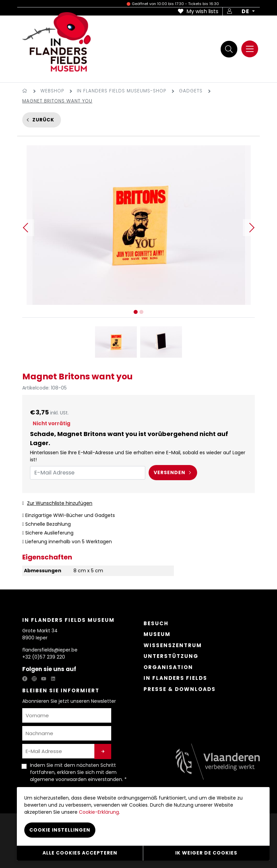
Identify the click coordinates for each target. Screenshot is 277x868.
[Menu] (250, 49)
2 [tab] (142, 312)
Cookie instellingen (60, 830)
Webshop (52, 91)
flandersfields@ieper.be (50, 650)
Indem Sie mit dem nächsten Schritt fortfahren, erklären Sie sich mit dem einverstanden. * (78, 772)
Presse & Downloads (180, 689)
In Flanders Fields (175, 678)
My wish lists (198, 11)
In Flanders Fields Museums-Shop (121, 91)
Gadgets (191, 91)
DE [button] (246, 11)
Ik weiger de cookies (206, 853)
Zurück (43, 120)
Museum (157, 634)
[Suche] (229, 49)
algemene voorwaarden (58, 779)
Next (251, 228)
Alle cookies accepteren (80, 853)
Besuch (156, 623)
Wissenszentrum (173, 645)
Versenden (170, 472)
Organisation (168, 667)
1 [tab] (136, 312)
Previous (26, 228)
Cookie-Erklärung (99, 812)
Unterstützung (171, 656)
